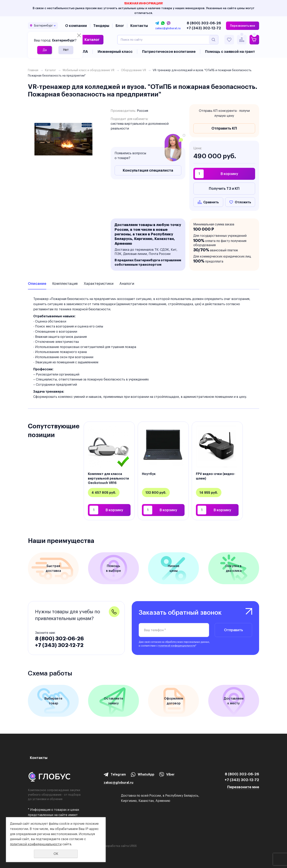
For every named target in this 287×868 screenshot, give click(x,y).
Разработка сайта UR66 (120, 846)
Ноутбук (149, 474)
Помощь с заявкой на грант (230, 52)
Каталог (92, 40)
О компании (76, 26)
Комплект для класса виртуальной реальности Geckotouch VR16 (108, 478)
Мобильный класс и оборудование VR (88, 70)
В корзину (229, 174)
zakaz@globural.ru (168, 28)
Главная (33, 70)
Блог (120, 26)
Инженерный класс (115, 52)
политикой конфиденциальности (177, 646)
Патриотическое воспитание (169, 52)
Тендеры (101, 26)
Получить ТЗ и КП (224, 188)
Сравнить (211, 202)
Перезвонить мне (243, 26)
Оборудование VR (134, 70)
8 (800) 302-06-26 (204, 23)
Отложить (243, 202)
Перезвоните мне (243, 787)
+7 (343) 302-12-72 (204, 28)
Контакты (139, 26)
